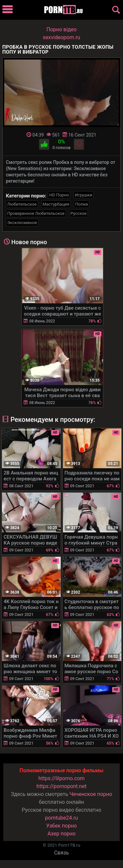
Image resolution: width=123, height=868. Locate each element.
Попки (82, 204)
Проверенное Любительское (36, 213)
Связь (61, 853)
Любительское (22, 204)
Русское (79, 213)
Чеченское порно (91, 794)
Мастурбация (56, 204)
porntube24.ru (61, 818)
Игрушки (83, 195)
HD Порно (59, 195)
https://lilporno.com (61, 778)
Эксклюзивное (22, 223)
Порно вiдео (61, 29)
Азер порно (62, 834)
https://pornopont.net (61, 786)
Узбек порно (62, 826)
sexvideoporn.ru (62, 37)
